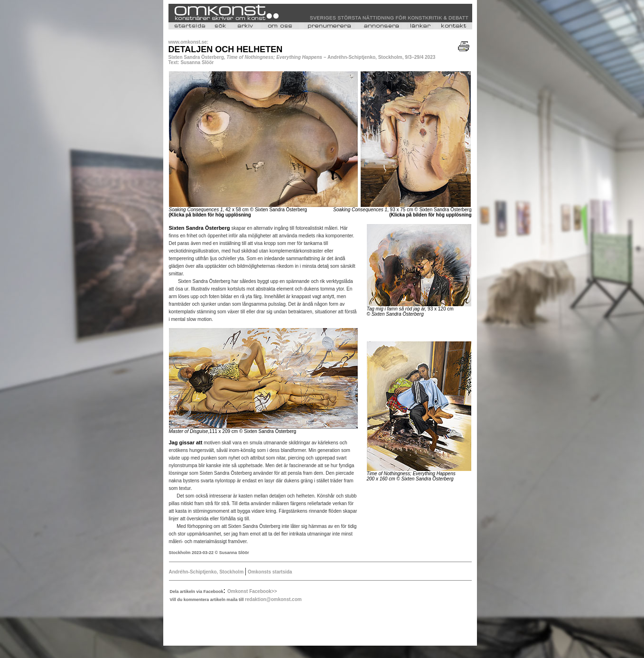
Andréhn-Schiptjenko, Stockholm (207, 572)
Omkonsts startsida (269, 572)
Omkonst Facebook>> (252, 591)
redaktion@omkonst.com (273, 599)
